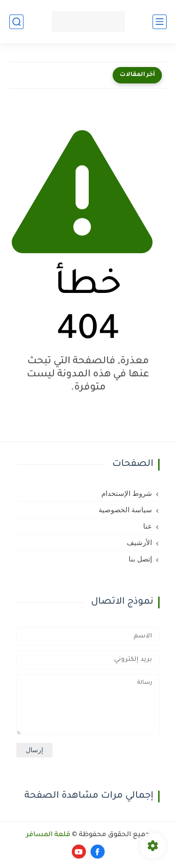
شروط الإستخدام (127, 494)
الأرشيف (139, 543)
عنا (148, 526)
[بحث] (16, 22)
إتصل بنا (140, 559)
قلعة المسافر (48, 835)
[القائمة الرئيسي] (160, 22)
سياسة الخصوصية (125, 510)
